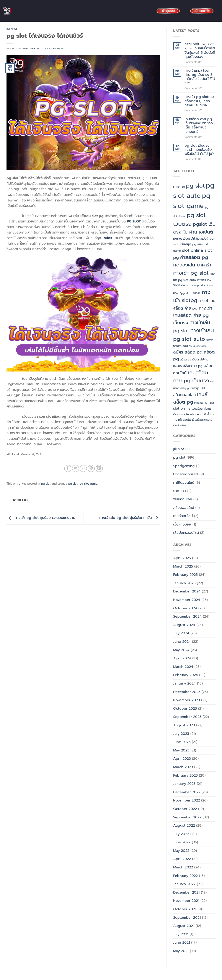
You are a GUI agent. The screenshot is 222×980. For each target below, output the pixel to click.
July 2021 (181, 934)
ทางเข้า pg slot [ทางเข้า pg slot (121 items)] (191, 273)
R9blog (58, 49)
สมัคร (108, 238)
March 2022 (183, 867)
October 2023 (185, 709)
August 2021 (184, 926)
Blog (7, 976)
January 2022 (184, 884)
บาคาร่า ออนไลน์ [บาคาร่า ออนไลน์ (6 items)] (183, 346)
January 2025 (184, 583)
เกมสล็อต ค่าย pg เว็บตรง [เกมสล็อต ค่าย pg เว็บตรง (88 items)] (191, 377)
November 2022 (187, 800)
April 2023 (182, 759)
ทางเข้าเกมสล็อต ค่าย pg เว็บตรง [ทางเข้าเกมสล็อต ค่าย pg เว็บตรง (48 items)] (193, 315)
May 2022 (181, 851)
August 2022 (184, 826)
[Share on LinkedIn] (99, 468)
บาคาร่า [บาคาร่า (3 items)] (210, 340)
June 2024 (182, 642)
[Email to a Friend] (83, 468)
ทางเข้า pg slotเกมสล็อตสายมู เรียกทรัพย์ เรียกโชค (199, 101)
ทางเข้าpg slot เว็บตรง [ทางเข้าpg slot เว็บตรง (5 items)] (187, 293)
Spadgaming (184, 466)
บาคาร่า (179, 491)
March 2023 (183, 767)
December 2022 (187, 792)
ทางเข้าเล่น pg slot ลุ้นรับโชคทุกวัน (130, 518)
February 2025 (185, 575)
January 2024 (184, 683)
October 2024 (185, 608)
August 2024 (184, 625)
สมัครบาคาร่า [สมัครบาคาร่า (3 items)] (200, 346)
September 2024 (187, 617)
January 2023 (184, 784)
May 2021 (181, 951)
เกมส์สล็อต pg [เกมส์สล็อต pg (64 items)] (190, 398)
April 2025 (182, 558)
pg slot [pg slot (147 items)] (195, 186)
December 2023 (187, 692)
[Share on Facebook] (68, 468)
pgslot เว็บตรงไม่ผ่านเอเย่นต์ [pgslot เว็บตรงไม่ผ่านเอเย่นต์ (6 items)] (191, 239)
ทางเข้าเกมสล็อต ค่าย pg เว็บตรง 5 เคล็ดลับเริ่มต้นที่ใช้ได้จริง (200, 77)
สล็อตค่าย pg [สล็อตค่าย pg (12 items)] (193, 366)
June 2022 (182, 842)
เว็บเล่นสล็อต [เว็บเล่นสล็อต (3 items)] (180, 425)
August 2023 (184, 725)
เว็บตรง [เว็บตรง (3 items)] (208, 409)
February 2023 (185, 776)
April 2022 (182, 859)
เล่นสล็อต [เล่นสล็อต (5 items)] (197, 409)
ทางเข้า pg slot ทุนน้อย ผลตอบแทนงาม (41, 518)
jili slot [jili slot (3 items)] (177, 187)
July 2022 (181, 834)
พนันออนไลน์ (183, 499)
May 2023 (181, 750)
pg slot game (88, 484)
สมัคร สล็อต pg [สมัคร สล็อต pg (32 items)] (188, 352)
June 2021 (182, 943)
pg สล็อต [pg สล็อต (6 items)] (198, 244)
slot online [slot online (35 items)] (193, 250)
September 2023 (187, 717)
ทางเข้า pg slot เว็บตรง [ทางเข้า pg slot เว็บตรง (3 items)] (202, 286)
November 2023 (187, 700)
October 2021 (185, 909)
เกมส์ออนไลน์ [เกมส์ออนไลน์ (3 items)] (201, 403)
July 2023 (181, 734)
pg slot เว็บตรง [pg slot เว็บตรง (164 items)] (189, 220)
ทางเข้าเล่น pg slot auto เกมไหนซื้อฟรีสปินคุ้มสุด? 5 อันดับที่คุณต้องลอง (200, 51)
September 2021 (187, 918)
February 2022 (185, 876)
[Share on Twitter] (76, 468)
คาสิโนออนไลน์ (184, 483)
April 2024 (182, 658)
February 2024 (186, 675)
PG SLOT (133, 221)
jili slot (179, 449)
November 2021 (186, 901)
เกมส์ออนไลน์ (183, 516)
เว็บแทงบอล (182, 524)
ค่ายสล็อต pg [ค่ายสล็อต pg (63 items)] (194, 257)
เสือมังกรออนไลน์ (186, 533)
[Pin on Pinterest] (91, 468)
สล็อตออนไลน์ (184, 508)
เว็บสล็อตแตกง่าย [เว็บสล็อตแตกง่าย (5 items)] (202, 420)
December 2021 (186, 892)
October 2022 (185, 809)
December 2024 (187, 591)
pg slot (12, 29)
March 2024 (183, 667)
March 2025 (183, 566)
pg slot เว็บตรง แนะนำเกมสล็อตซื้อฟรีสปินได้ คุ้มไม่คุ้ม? (199, 150)
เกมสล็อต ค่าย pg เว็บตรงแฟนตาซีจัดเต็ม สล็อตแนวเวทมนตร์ (199, 126)
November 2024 (187, 600)
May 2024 (181, 650)
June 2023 (182, 742)
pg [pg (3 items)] (183, 187)
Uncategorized (186, 474)
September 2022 (187, 817)
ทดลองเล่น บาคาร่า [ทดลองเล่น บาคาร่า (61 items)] (192, 265)
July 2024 (181, 633)
